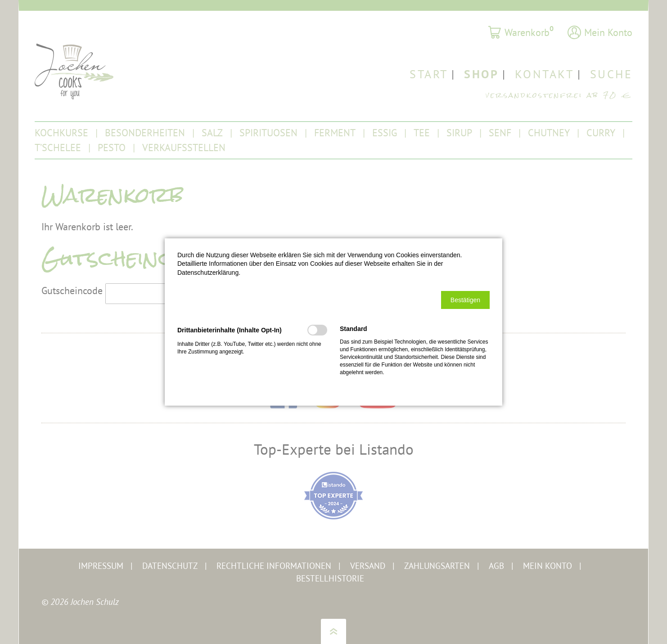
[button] (465, 300)
